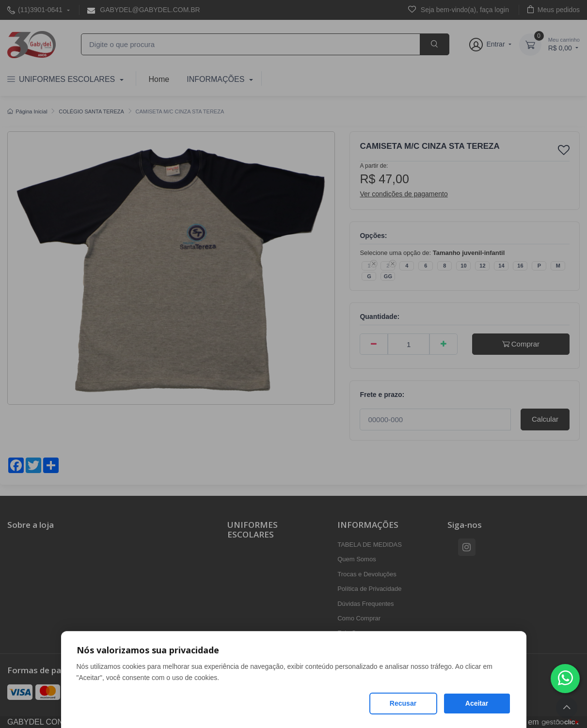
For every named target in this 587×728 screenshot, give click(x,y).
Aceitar (477, 703)
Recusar (403, 703)
